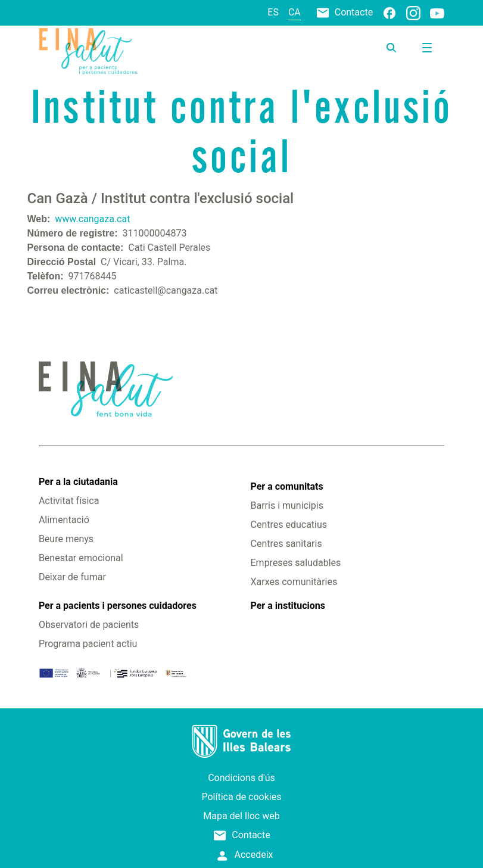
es (273, 12)
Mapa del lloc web (241, 816)
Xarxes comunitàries (294, 582)
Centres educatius (289, 525)
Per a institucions (288, 606)
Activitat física (69, 501)
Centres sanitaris (286, 544)
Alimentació (64, 520)
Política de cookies (242, 797)
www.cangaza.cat (92, 219)
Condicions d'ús (241, 778)
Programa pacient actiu (88, 644)
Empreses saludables (296, 563)
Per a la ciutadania (78, 482)
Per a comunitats (287, 486)
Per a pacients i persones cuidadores (118, 606)
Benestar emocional (81, 558)
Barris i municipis (287, 505)
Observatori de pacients (89, 625)
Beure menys (66, 539)
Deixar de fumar (72, 577)
